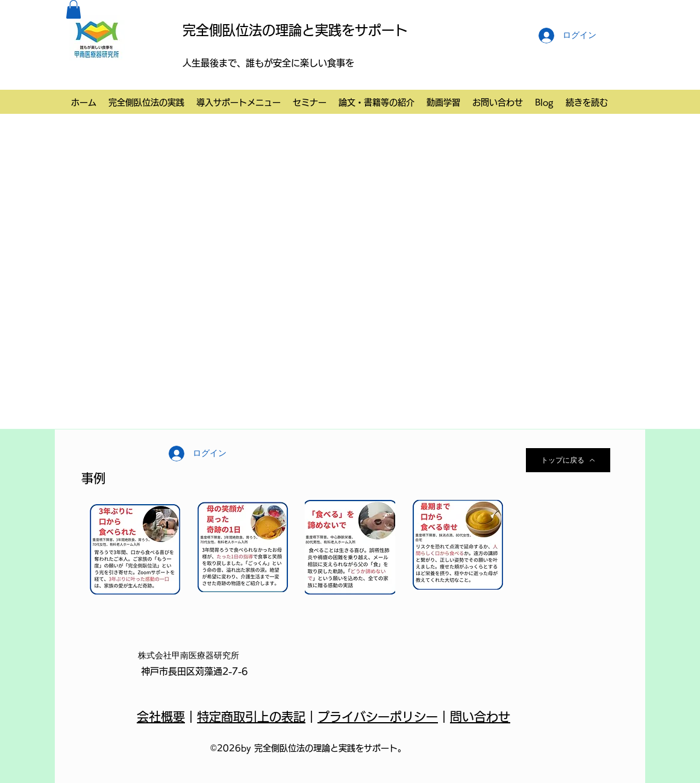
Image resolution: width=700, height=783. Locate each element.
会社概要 (161, 717)
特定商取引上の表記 (251, 717)
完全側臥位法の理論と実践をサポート (295, 30)
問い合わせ (480, 717)
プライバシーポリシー (378, 717)
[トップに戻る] (568, 460)
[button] (73, 9)
